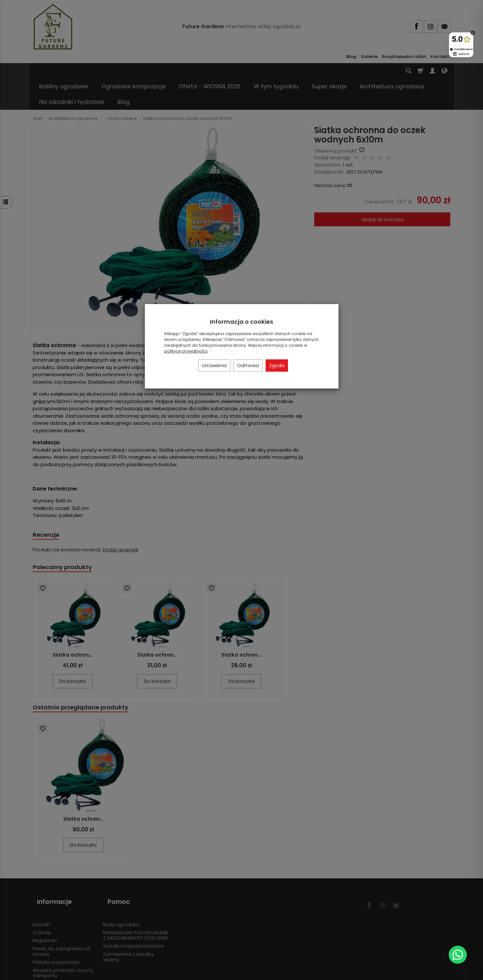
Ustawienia (214, 366)
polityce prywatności (186, 351)
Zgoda (277, 366)
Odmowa (248, 366)
